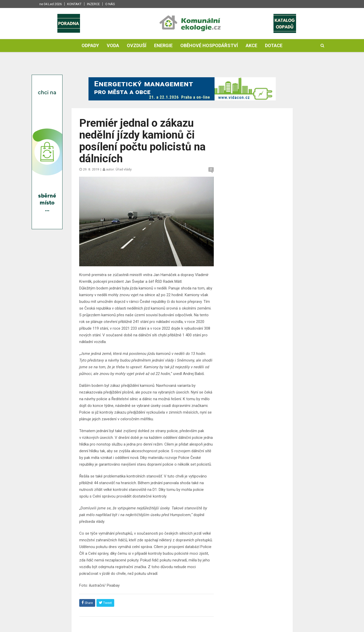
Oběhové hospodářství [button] (209, 45)
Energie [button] (163, 45)
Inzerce (93, 4)
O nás (110, 4)
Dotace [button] (274, 45)
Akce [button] (251, 45)
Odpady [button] (90, 45)
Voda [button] (113, 45)
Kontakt (74, 4)
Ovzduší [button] (137, 45)
